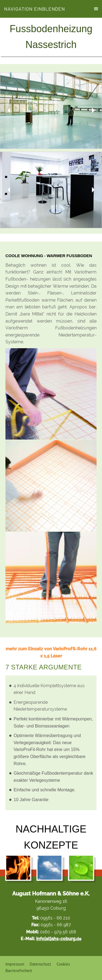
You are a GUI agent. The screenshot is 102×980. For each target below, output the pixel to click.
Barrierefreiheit (19, 971)
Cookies (63, 964)
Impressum (15, 964)
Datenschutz (40, 964)
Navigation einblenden (35, 9)
